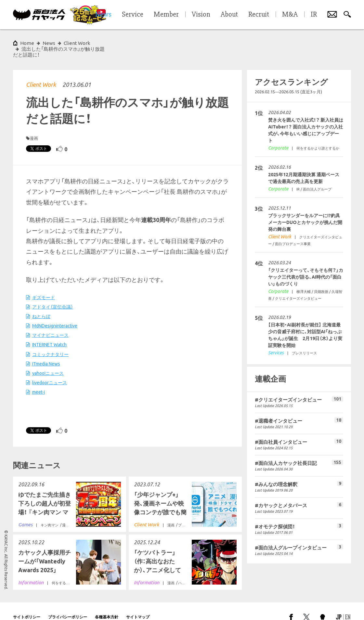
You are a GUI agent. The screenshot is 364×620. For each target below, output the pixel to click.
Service (133, 15)
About (229, 15)
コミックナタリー (50, 343)
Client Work (41, 73)
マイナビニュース (50, 323)
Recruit (259, 15)
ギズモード (44, 286)
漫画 (34, 126)
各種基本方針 (107, 605)
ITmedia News (46, 352)
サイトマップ (138, 605)
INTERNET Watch (49, 333)
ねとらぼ (41, 305)
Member (166, 15)
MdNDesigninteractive (55, 314)
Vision (201, 15)
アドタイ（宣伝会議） (53, 295)
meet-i (39, 380)
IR (314, 15)
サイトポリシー (27, 605)
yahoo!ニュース (48, 362)
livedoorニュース (50, 371)
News (49, 43)
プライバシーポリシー (68, 605)
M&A (290, 15)
